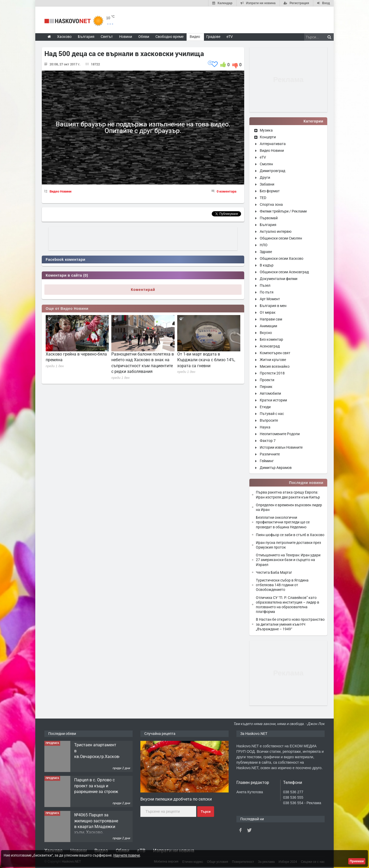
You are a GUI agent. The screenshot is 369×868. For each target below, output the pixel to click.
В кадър (267, 265)
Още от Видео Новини (67, 309)
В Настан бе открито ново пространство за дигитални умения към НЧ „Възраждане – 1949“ (290, 624)
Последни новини (306, 483)
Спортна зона (271, 204)
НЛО (264, 245)
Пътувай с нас (272, 414)
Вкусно (266, 333)
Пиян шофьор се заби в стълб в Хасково (290, 535)
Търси (206, 812)
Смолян (266, 164)
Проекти (267, 380)
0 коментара (227, 191)
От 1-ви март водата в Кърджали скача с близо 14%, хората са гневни (206, 360)
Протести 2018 (272, 373)
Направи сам (271, 319)
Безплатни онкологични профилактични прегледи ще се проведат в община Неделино (283, 522)
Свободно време (169, 37)
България (268, 225)
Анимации (268, 326)
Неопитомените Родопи (280, 434)
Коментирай (143, 290)
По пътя (267, 292)
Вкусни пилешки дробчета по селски (176, 799)
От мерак (268, 312)
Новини (126, 37)
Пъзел (265, 285)
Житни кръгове (273, 360)
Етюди (265, 407)
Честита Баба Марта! (274, 572)
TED (263, 198)
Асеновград (270, 346)
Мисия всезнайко (275, 366)
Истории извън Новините (281, 447)
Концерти (268, 137)
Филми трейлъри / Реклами (283, 211)
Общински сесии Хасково (282, 258)
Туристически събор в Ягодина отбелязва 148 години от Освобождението (282, 585)
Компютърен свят (275, 353)
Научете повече (127, 855)
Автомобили (270, 393)
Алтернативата (273, 144)
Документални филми (279, 279)
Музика (266, 130)
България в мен (273, 306)
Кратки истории (273, 400)
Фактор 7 (268, 441)
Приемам (357, 861)
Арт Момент (270, 299)
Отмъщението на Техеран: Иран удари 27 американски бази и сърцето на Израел (288, 560)
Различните (270, 454)
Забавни (267, 184)
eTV (263, 157)
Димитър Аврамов (276, 468)
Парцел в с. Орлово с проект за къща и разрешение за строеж (96, 786)
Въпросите (269, 420)
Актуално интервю (276, 231)
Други (265, 177)
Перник (266, 387)
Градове (213, 37)
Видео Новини (60, 191)
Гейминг (267, 461)
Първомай (269, 218)
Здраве (266, 252)
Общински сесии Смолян (281, 238)
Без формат (270, 191)
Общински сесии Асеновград (284, 272)
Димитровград (272, 171)
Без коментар (271, 339)
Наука (265, 427)
